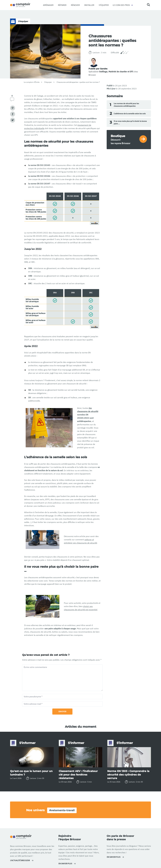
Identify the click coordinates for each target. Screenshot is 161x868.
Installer (89, 5)
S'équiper (48, 82)
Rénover (75, 5)
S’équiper (104, 5)
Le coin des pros (121, 5)
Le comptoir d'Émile (32, 82)
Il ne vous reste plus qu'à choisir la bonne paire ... (128, 122)
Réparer (62, 5)
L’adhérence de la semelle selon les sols (128, 113)
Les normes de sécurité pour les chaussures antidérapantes (124, 105)
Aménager (48, 5)
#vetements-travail (62, 810)
